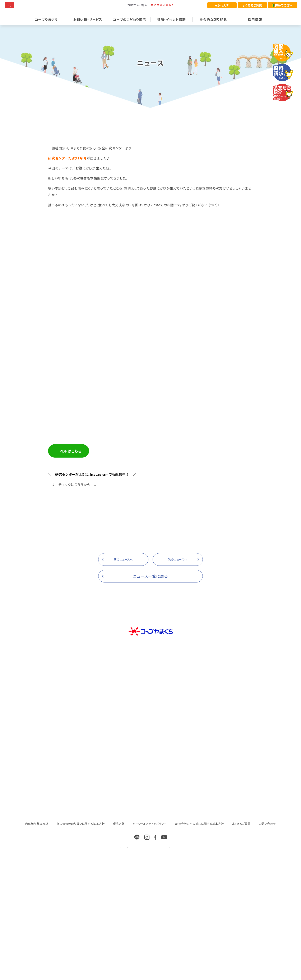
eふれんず (222, 5)
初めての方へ (282, 5)
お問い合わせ (267, 870)
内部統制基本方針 (37, 870)
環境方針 (119, 870)
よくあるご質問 (252, 5)
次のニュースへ (178, 606)
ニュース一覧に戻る (151, 623)
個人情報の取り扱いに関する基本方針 (81, 870)
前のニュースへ (123, 606)
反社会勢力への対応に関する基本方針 (200, 870)
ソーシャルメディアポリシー (150, 870)
